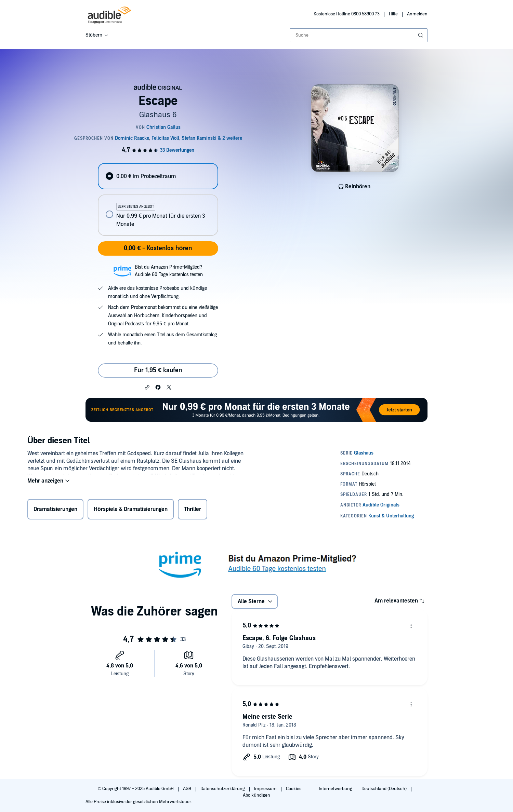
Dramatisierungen (55, 511)
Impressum (266, 789)
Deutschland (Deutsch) (385, 789)
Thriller (193, 511)
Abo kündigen (256, 795)
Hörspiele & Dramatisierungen (131, 511)
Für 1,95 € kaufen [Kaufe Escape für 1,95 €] (158, 370)
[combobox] (359, 35)
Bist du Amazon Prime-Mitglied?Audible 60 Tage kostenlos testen (169, 271)
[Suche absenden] (421, 35)
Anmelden (417, 14)
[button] (147, 387)
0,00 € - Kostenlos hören (158, 248)
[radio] (158, 176)
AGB (188, 789)
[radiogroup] (158, 199)
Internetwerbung (336, 789)
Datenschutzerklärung (223, 789)
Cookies (294, 789)
